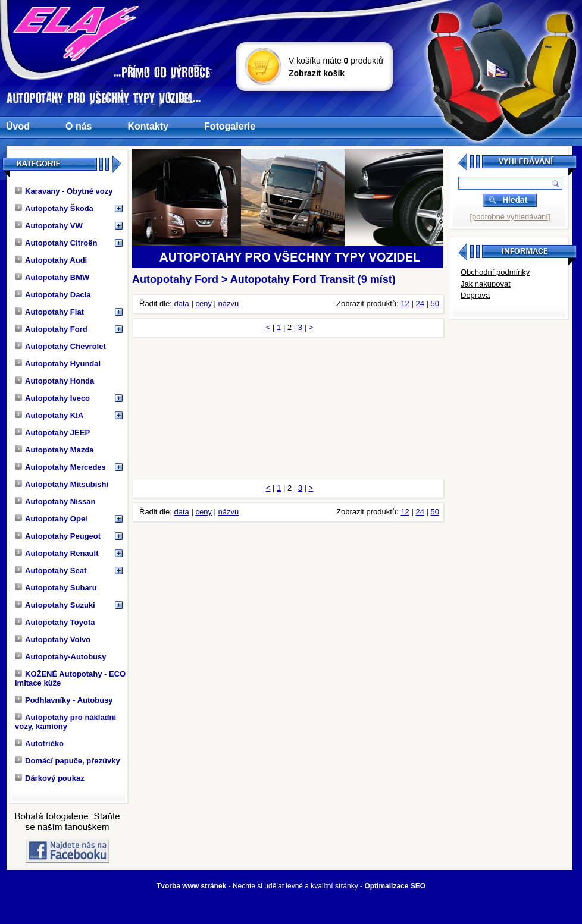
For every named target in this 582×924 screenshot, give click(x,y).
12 (405, 304)
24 (420, 304)
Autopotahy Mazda (54, 450)
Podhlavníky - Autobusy (64, 700)
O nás (79, 126)
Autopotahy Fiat (49, 312)
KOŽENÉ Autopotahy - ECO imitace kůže (70, 678)
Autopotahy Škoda (54, 208)
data (182, 304)
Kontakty (148, 126)
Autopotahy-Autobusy (60, 657)
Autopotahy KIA (49, 415)
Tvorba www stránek (191, 886)
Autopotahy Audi (51, 260)
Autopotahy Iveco (52, 398)
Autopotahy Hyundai (58, 364)
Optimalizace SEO (395, 886)
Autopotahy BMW (52, 277)
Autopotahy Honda (54, 381)
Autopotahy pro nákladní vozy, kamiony (65, 722)
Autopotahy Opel (51, 519)
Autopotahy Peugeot (58, 536)
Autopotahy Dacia (53, 295)
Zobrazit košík (317, 73)
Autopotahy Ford (51, 329)
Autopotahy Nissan (55, 502)
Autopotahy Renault (57, 553)
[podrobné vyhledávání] (510, 217)
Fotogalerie (230, 126)
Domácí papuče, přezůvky (68, 761)
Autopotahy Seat (51, 571)
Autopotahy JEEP (52, 433)
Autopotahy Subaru (56, 588)
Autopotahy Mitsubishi (62, 484)
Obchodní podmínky (495, 272)
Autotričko (39, 744)
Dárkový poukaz (50, 778)
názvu (229, 304)
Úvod (18, 126)
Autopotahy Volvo (53, 639)
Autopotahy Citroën (56, 243)
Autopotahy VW (49, 226)
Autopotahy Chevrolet (60, 346)
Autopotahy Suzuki (55, 605)
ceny (203, 304)
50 (435, 304)
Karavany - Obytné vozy (64, 191)
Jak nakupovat (486, 284)
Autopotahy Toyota (55, 622)
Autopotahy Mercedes (60, 467)
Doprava (475, 295)
